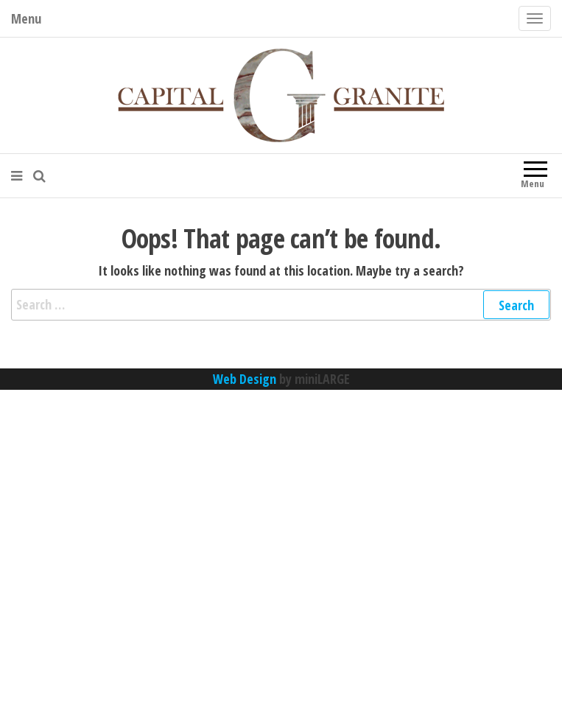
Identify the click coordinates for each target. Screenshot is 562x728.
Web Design (245, 379)
